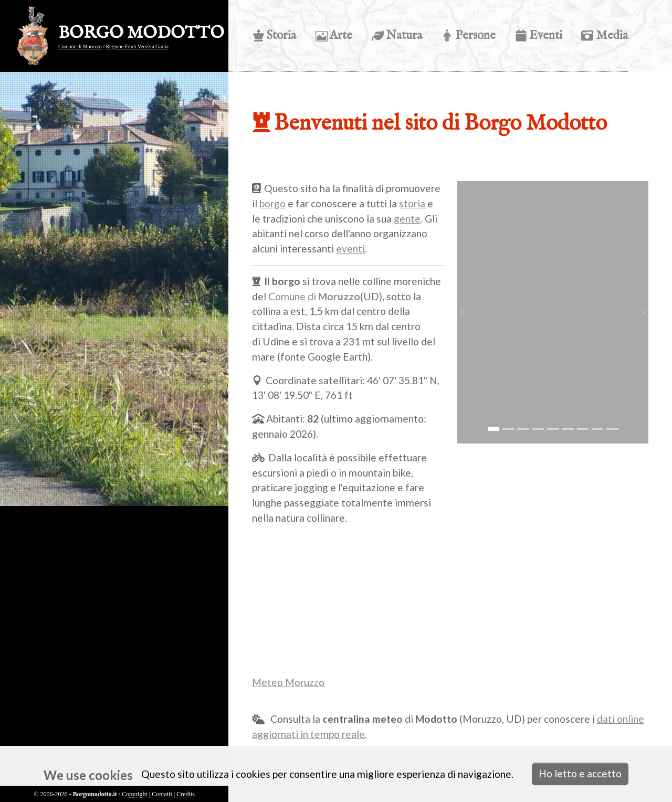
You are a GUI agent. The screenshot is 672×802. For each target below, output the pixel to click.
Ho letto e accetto (580, 773)
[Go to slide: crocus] (523, 429)
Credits (186, 794)
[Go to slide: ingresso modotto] (493, 429)
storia (412, 203)
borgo (272, 203)
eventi (350, 249)
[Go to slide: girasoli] (597, 429)
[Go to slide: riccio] (568, 429)
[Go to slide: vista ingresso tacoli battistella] (508, 429)
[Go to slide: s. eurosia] (538, 429)
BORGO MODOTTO (141, 34)
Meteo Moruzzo (288, 682)
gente (407, 219)
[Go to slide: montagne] (612, 429)
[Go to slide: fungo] (582, 429)
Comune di (314, 296)
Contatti (162, 794)
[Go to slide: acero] (553, 429)
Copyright (135, 794)
